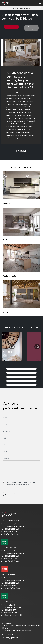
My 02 (6, 312)
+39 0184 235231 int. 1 (11, 529)
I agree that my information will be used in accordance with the (20, 483)
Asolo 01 (7, 204)
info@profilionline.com (10, 534)
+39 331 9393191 (9, 586)
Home (12, 8)
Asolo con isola (9, 276)
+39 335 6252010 (9, 532)
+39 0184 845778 (9, 610)
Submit (9, 494)
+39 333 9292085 (9, 613)
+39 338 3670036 (9, 559)
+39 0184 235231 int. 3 (11, 583)
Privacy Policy (25, 485)
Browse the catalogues (31, 28)
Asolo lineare (9, 240)
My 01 (31, 8)
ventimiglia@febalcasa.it (11, 588)
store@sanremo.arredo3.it (12, 615)
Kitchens (17, 8)
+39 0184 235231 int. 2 (11, 556)
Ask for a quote (12, 27)
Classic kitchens (24, 8)
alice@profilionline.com (11, 561)
